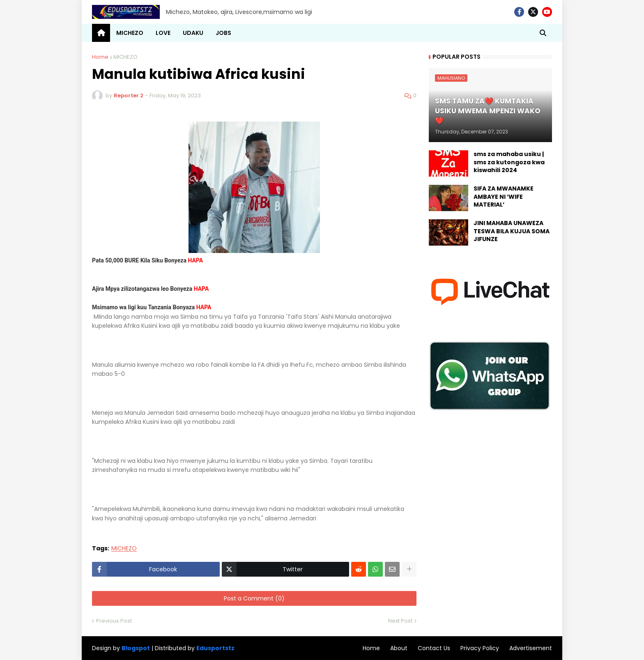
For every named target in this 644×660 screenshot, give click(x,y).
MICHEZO (125, 57)
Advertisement (531, 648)
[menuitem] (101, 33)
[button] (543, 33)
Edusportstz (215, 648)
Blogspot (136, 648)
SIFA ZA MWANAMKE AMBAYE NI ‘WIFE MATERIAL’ (504, 197)
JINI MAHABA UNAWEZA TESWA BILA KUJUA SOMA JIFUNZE (512, 231)
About (399, 648)
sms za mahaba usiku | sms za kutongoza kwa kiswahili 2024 (509, 162)
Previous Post (114, 621)
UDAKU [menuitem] (193, 33)
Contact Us (434, 648)
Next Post (400, 621)
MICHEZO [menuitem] (130, 33)
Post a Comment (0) (254, 598)
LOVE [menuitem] (163, 33)
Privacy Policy (480, 648)
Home (100, 57)
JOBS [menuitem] (223, 33)
